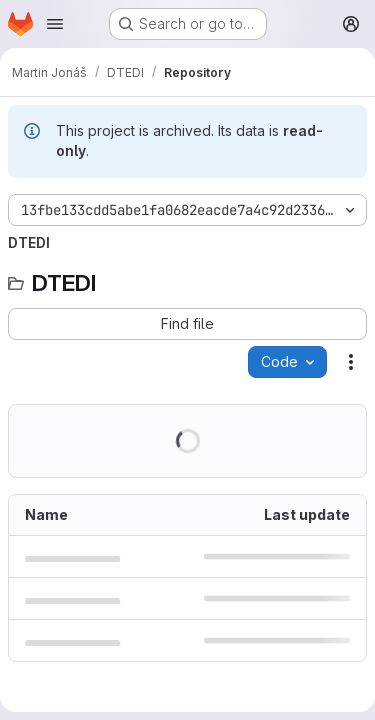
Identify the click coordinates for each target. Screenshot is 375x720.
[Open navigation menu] (55, 24)
